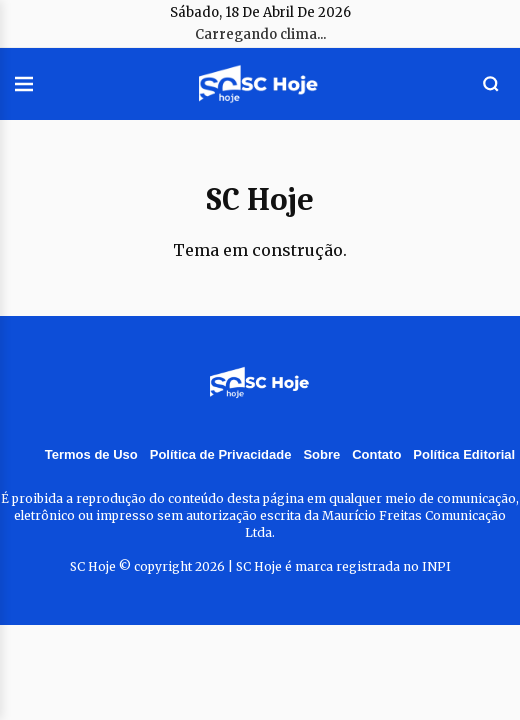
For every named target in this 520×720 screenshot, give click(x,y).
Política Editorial (464, 454)
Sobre (321, 454)
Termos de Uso (91, 454)
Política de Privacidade (221, 454)
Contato (376, 454)
